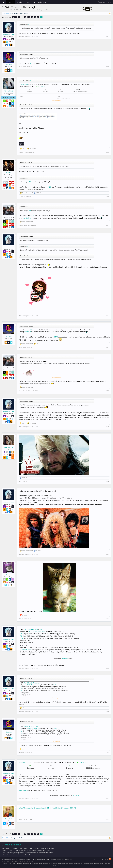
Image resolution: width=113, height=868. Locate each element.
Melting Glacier (36, 10)
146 (35, 17)
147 (38, 17)
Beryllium (96, 859)
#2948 (107, 391)
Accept (42, 629)
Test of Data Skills (31, 629)
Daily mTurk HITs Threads (17, 10)
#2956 (107, 798)
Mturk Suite (65, 658)
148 (41, 17)
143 (25, 17)
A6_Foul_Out (8, 91)
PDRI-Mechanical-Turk (37, 631)
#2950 (107, 481)
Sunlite (9, 575)
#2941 (107, 36)
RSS (110, 859)
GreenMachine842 (25, 225)
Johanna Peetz (24, 762)
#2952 (107, 619)
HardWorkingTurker (9, 35)
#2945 (107, 225)
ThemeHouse (29, 861)
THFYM (8, 173)
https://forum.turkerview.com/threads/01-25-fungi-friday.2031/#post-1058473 (47, 808)
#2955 (107, 753)
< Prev (14, 17)
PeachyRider (9, 447)
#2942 (107, 66)
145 (32, 17)
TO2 (21, 638)
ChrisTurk (8, 819)
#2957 (107, 820)
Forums (10, 2)
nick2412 (8, 65)
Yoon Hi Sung (24, 84)
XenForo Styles (51, 859)
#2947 (107, 347)
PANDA (43, 86)
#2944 (107, 196)
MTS (31, 63)
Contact (65, 631)
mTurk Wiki (31, 2)
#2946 (107, 316)
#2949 (107, 427)
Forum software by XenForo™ (18, 859)
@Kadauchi (28, 218)
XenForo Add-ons (40, 859)
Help (102, 859)
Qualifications (25, 649)
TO (21, 636)
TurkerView (76, 795)
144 (29, 17)
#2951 (107, 554)
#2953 (107, 668)
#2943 (107, 152)
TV (21, 634)
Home (3, 2)
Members (20, 2)
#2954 (107, 711)
